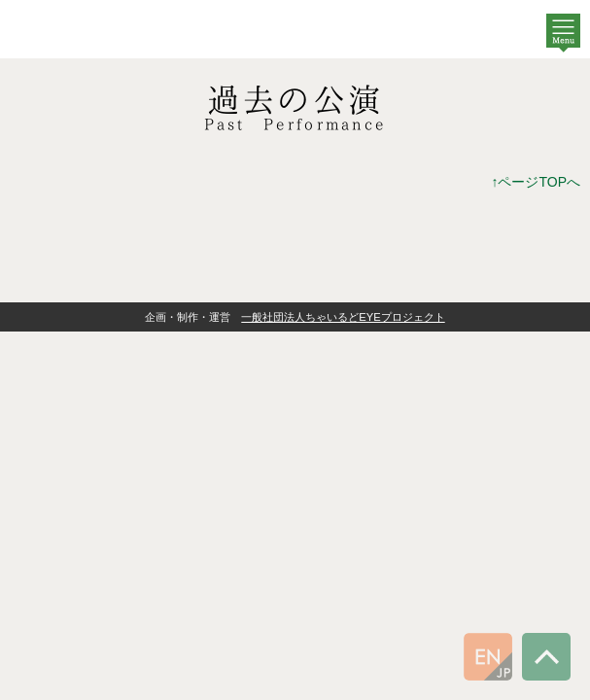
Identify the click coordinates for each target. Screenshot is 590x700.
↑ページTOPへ (536, 182)
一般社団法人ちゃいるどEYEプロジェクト (343, 317)
